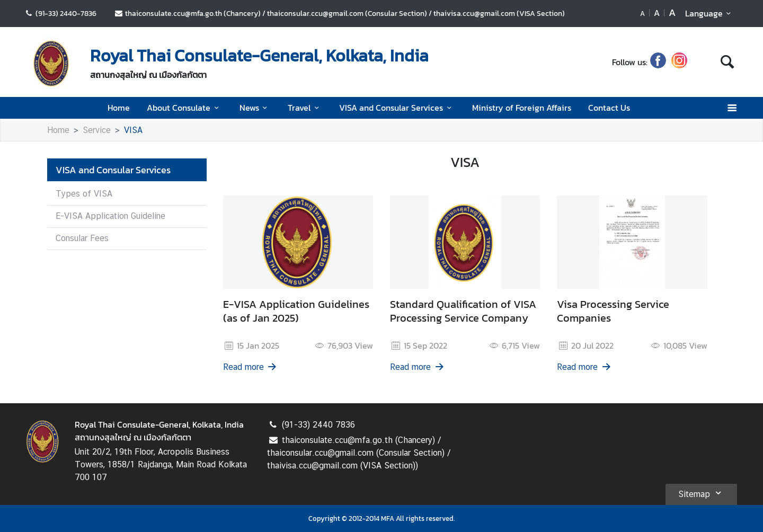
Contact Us (609, 108)
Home (119, 108)
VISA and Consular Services (397, 108)
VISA (133, 130)
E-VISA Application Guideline (110, 216)
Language (710, 13)
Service (97, 130)
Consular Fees (82, 238)
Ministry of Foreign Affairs (522, 108)
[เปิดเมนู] (731, 108)
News (255, 108)
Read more (251, 367)
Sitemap (701, 493)
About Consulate (184, 108)
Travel (305, 108)
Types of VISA (84, 194)
